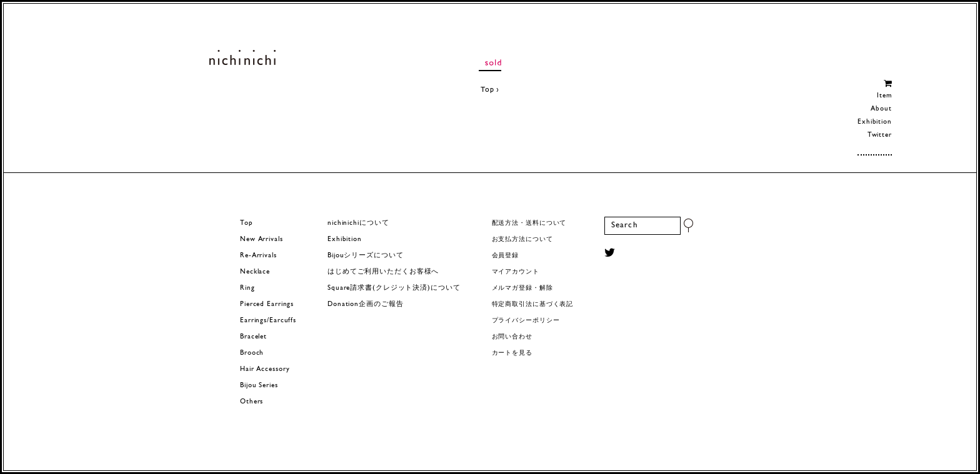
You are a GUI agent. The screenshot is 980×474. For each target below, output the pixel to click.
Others (252, 402)
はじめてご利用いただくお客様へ (383, 272)
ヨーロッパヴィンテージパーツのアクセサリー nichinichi (242, 57)
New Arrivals (262, 239)
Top (487, 90)
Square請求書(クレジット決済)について (394, 288)
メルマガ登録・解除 (522, 288)
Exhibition (875, 122)
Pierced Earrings (267, 304)
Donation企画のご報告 (365, 304)
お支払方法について (522, 239)
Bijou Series (259, 386)
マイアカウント (516, 272)
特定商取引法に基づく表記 (533, 304)
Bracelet (253, 337)
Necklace (255, 272)
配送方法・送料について (529, 223)
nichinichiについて (358, 223)
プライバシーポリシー (526, 321)
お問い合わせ (512, 337)
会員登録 (506, 256)
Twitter (880, 135)
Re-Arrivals (258, 256)
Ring (247, 288)
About (881, 109)
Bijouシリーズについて (366, 256)
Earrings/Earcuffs (268, 321)
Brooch (252, 353)
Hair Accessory (265, 369)
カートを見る (512, 353)
